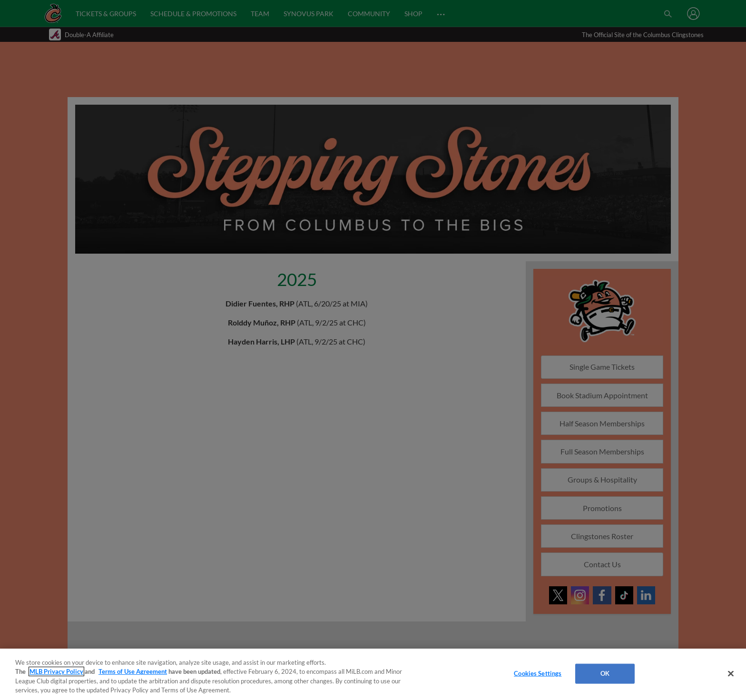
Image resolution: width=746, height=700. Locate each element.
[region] (373, 674)
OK (605, 673)
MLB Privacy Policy (56, 671)
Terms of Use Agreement (133, 671)
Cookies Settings (538, 673)
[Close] (731, 673)
